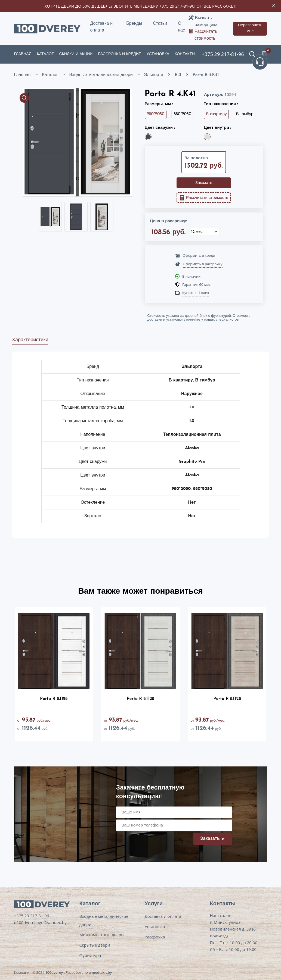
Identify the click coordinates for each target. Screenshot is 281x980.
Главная (23, 54)
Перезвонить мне (250, 29)
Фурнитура (90, 955)
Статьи (160, 24)
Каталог (45, 54)
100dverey (54, 972)
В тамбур (245, 114)
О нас (181, 27)
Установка (158, 54)
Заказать (204, 183)
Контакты (185, 54)
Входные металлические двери (104, 920)
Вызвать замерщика (206, 22)
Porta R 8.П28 (54, 699)
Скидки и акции (76, 54)
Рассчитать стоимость (206, 35)
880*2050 (182, 114)
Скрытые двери (95, 945)
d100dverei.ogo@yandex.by (40, 922)
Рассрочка (155, 937)
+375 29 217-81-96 (177, 6)
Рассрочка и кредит (119, 54)
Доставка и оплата (102, 27)
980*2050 (156, 114)
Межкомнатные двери (102, 935)
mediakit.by (102, 972)
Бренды (134, 24)
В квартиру (216, 114)
